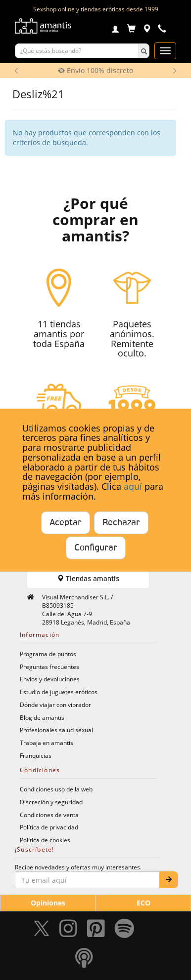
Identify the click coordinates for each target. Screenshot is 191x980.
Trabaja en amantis (47, 743)
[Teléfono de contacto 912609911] (162, 30)
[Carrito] (131, 30)
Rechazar (121, 523)
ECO (143, 903)
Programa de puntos (48, 654)
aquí (133, 486)
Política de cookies (45, 840)
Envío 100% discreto (95, 70)
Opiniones (48, 903)
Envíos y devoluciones (50, 679)
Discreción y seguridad (51, 802)
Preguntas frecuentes (49, 666)
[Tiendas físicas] (147, 30)
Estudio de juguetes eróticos (59, 692)
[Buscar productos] (77, 51)
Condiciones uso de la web (56, 789)
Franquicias (36, 755)
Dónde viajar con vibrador (55, 705)
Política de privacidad (49, 827)
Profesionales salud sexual (56, 730)
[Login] (115, 30)
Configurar (96, 548)
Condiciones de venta (49, 815)
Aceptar (66, 523)
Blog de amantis (42, 717)
